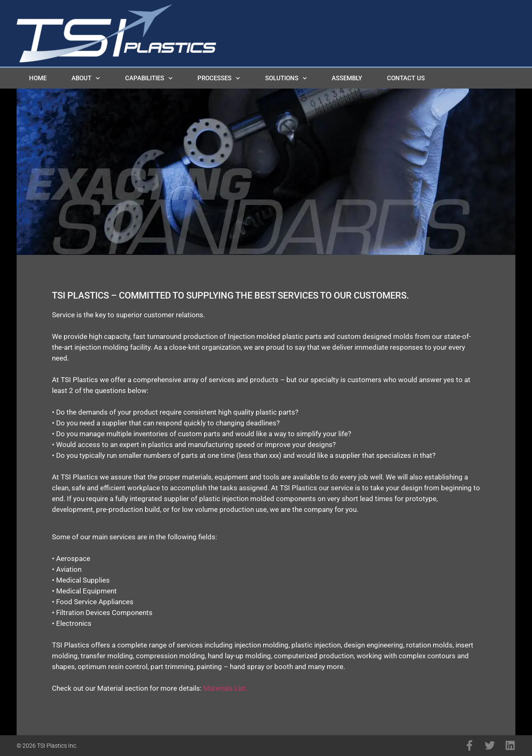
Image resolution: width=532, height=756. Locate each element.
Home (38, 78)
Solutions (286, 78)
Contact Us (406, 78)
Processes (219, 78)
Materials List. (225, 688)
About (86, 78)
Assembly (347, 78)
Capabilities (149, 78)
